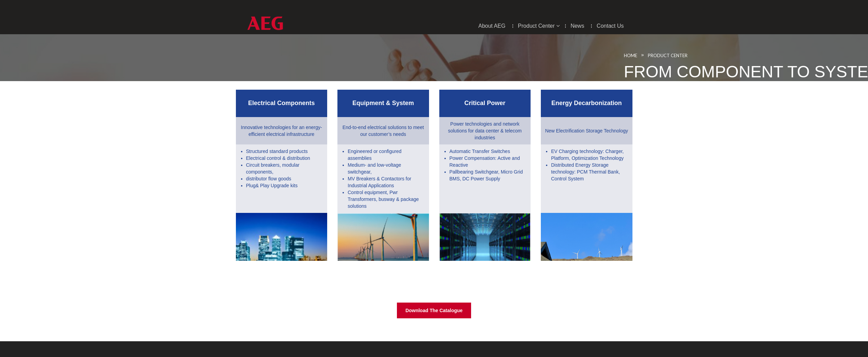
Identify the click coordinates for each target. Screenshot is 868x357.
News (578, 26)
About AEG (493, 26)
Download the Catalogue (434, 310)
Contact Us (610, 26)
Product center (539, 26)
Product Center (681, 55)
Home (644, 55)
